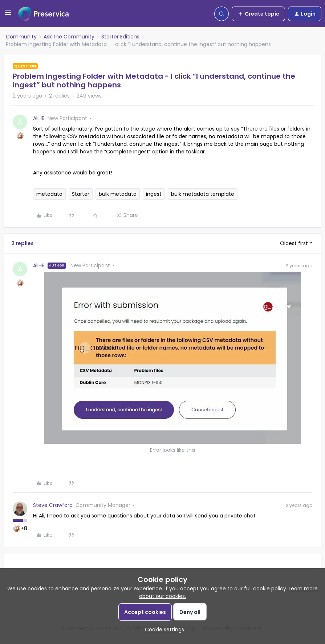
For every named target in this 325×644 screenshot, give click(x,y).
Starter (81, 194)
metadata (49, 194)
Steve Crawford (53, 505)
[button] (8, 15)
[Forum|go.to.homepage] (44, 14)
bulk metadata (118, 194)
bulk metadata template (203, 194)
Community (21, 37)
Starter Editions (120, 37)
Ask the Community (69, 37)
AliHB (39, 118)
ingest (154, 194)
